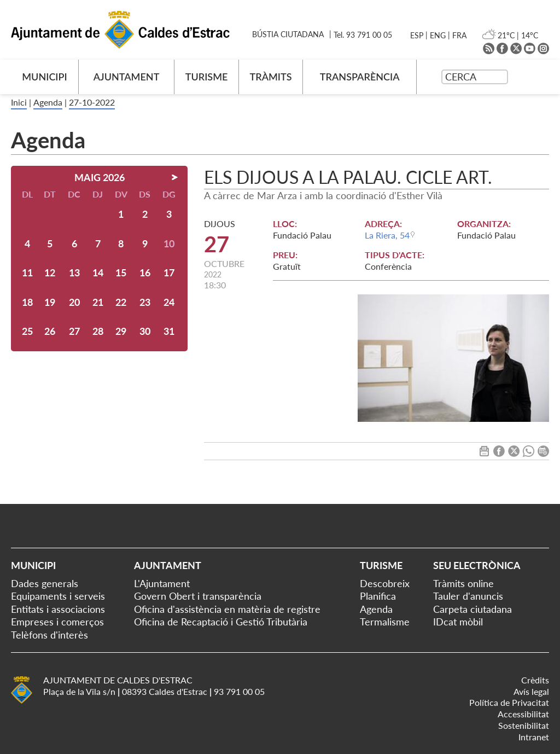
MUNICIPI (45, 77)
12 (50, 272)
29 (121, 331)
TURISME (207, 77)
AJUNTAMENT (127, 77)
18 (27, 302)
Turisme (381, 565)
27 (74, 331)
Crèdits (535, 680)
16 (145, 272)
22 (121, 302)
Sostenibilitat (524, 725)
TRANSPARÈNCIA (360, 77)
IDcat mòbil (458, 622)
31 (169, 331)
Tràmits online (463, 583)
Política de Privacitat (509, 702)
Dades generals (45, 583)
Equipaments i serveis (58, 596)
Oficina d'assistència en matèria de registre (227, 609)
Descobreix (385, 583)
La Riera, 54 (387, 235)
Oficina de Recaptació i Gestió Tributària (221, 622)
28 (98, 331)
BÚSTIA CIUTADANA (288, 34)
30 (145, 331)
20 (74, 302)
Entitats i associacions (58, 609)
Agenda (48, 102)
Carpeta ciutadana (472, 609)
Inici (19, 102)
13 (74, 272)
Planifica (378, 596)
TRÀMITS (270, 77)
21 (98, 302)
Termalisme (385, 622)
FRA (459, 35)
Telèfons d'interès (49, 635)
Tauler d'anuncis (468, 596)
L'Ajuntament (162, 583)
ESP (417, 35)
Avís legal (531, 691)
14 (98, 272)
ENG (438, 35)
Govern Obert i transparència (198, 596)
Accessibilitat (523, 714)
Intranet (534, 737)
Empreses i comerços (57, 622)
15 (121, 272)
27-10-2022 (92, 102)
